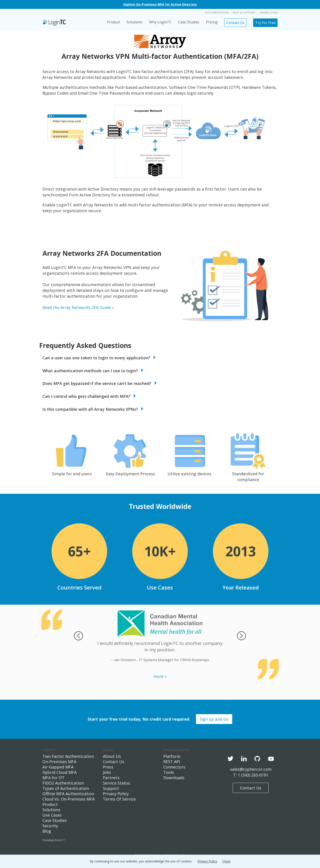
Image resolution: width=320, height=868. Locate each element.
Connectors (54, 840)
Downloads (174, 778)
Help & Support (244, 12)
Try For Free (265, 23)
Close (226, 861)
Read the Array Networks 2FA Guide (77, 307)
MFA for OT (53, 778)
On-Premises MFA (59, 762)
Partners (111, 778)
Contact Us (235, 23)
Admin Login (269, 12)
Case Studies (189, 22)
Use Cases (52, 815)
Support (111, 788)
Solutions (135, 22)
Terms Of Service (119, 799)
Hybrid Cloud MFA (60, 772)
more (158, 676)
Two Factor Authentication (68, 756)
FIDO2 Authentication (63, 783)
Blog (47, 831)
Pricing (212, 22)
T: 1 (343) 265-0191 (251, 775)
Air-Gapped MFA (58, 767)
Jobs (107, 772)
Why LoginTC (160, 22)
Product (113, 22)
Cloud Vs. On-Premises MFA (69, 799)
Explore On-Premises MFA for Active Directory (160, 4)
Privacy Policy (116, 794)
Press (108, 767)
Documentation (217, 12)
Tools (169, 772)
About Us (112, 756)
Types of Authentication (66, 788)
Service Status (116, 783)
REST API (172, 762)
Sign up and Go (214, 719)
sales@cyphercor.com (251, 769)
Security (50, 826)
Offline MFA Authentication (68, 794)
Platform (172, 756)
